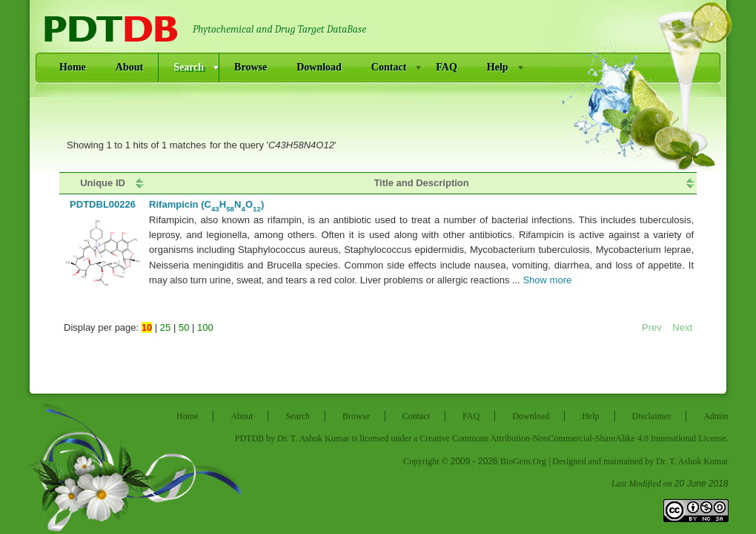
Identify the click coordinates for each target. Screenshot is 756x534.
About (129, 67)
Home (73, 67)
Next (682, 327)
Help (498, 67)
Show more (547, 280)
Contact (389, 67)
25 (165, 327)
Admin (716, 416)
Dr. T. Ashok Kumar (313, 438)
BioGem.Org (523, 461)
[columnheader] (103, 183)
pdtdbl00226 (103, 204)
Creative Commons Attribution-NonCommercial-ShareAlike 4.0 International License (573, 438)
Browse (251, 67)
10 (147, 327)
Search (189, 67)
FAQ (447, 67)
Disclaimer (652, 416)
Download (319, 67)
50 (184, 327)
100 (205, 327)
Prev (653, 327)
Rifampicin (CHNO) (206, 204)
